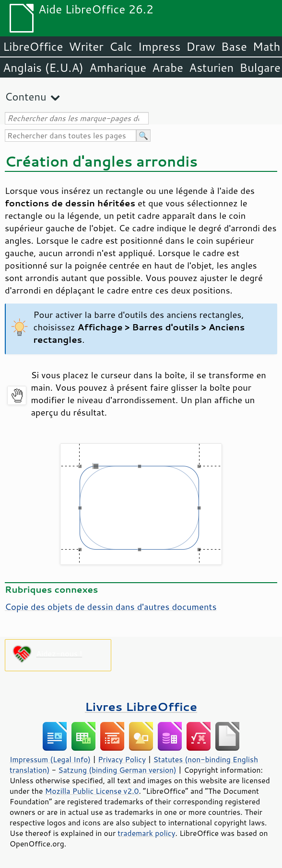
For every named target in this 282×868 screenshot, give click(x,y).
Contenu (26, 96)
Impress (159, 46)
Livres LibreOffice (141, 706)
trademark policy (146, 833)
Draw (200, 46)
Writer (86, 46)
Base (234, 46)
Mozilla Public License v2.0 (92, 791)
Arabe (168, 68)
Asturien (211, 68)
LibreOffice (33, 46)
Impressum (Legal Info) (50, 759)
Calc (121, 46)
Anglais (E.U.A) (43, 68)
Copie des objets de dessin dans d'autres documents (111, 607)
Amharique (118, 68)
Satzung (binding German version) (117, 770)
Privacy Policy (122, 759)
